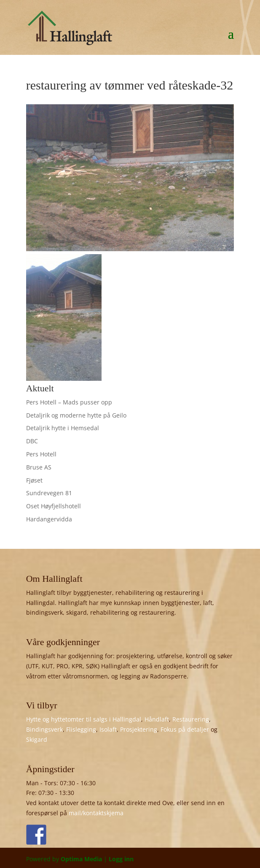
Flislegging (81, 729)
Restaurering (191, 719)
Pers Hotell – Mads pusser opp (69, 402)
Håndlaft (157, 719)
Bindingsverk (44, 729)
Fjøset (34, 480)
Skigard (37, 739)
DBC (32, 441)
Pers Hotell (41, 454)
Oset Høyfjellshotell (54, 506)
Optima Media (81, 859)
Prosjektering (139, 729)
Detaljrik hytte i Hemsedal (63, 428)
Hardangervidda (49, 519)
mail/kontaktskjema (96, 813)
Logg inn (121, 859)
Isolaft (108, 729)
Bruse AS (39, 467)
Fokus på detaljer (185, 729)
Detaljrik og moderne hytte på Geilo (76, 415)
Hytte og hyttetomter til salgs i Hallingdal (84, 719)
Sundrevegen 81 (49, 493)
